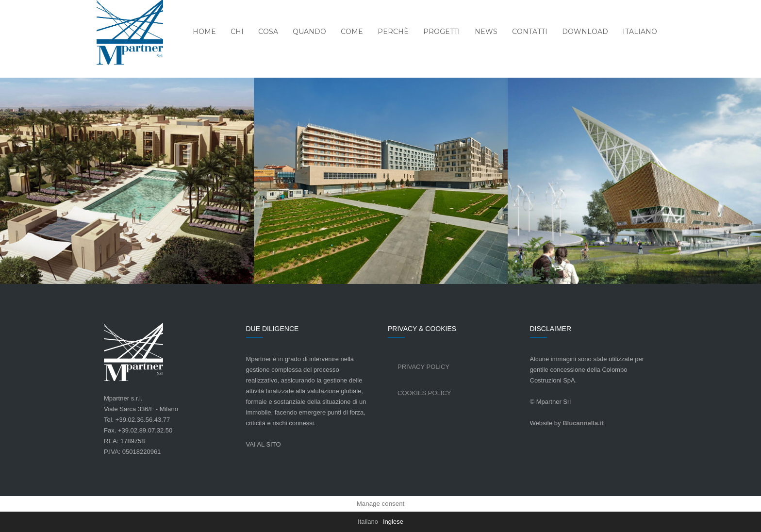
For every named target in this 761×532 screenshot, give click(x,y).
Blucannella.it (583, 423)
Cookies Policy (424, 393)
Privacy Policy (423, 367)
